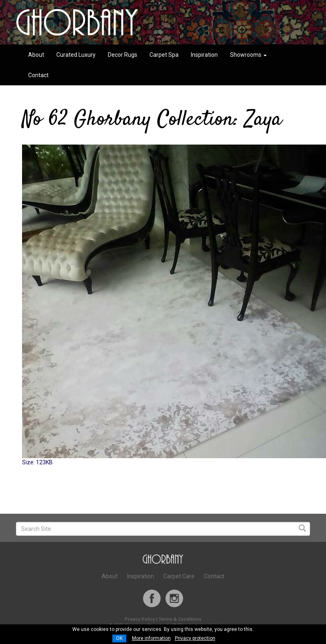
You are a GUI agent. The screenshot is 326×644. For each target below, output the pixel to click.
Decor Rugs (123, 55)
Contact (38, 75)
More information (151, 638)
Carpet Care (179, 576)
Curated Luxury (76, 55)
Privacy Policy (140, 619)
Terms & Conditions (180, 619)
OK (119, 638)
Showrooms (248, 55)
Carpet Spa (164, 55)
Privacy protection (195, 638)
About (36, 55)
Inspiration (204, 55)
